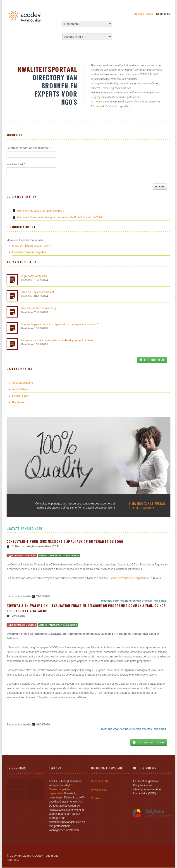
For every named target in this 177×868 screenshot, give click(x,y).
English (150, 14)
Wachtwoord (16, 164)
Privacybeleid (99, 790)
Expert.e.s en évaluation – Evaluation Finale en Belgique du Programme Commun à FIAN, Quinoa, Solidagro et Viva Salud (87, 608)
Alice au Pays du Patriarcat (38, 292)
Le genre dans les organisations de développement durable (57, 340)
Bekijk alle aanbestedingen (149, 742)
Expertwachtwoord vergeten (29, 252)
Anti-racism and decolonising (39, 308)
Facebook (18, 402)
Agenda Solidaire (23, 383)
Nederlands (163, 14)
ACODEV (97, 101)
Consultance (72, 555)
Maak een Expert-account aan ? (31, 246)
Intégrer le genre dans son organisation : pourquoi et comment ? (60, 324)
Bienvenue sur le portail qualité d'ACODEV (147, 506)
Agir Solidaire (20, 389)
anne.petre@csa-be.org (125, 578)
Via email (160, 601)
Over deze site (100, 781)
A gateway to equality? (35, 276)
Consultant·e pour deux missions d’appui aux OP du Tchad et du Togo (65, 541)
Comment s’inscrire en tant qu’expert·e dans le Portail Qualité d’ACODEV (61, 217)
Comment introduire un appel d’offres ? (41, 211)
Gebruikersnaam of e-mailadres (28, 148)
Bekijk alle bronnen (152, 360)
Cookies (96, 798)
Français (139, 14)
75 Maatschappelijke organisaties (61, 789)
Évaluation (71, 625)
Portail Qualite (21, 396)
